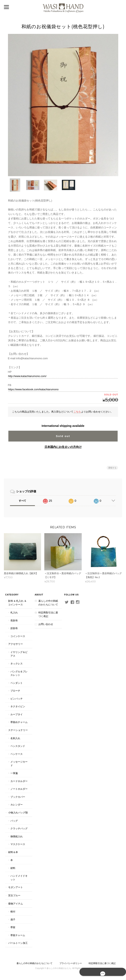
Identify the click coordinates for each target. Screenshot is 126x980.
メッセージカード (19, 763)
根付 (13, 911)
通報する (112, 467)
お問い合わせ (46, 624)
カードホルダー (19, 781)
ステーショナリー (18, 730)
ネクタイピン (18, 706)
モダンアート (15, 887)
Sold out (63, 436)
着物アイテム (15, 903)
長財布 (14, 620)
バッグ (14, 820)
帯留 (13, 927)
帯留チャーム (18, 935)
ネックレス (16, 663)
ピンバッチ (16, 698)
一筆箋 (14, 773)
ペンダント (16, 683)
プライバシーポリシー (71, 963)
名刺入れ (15, 738)
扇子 (13, 919)
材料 (13, 868)
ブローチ (15, 690)
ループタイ (16, 714)
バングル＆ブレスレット (19, 673)
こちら (77, 411)
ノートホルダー (19, 789)
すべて (22, 500)
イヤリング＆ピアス (19, 654)
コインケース (18, 636)
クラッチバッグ (19, 828)
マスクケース (18, 844)
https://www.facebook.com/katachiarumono (33, 389)
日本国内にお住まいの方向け (63, 446)
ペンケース (16, 754)
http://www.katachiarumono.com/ (27, 376)
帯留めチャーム (19, 722)
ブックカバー (18, 797)
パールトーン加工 (18, 943)
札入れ (14, 612)
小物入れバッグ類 (18, 812)
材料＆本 (13, 852)
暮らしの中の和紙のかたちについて (48, 602)
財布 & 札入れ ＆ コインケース (17, 602)
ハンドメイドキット (19, 878)
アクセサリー (15, 644)
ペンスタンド (18, 746)
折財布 (14, 628)
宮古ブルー (14, 895)
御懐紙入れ (16, 836)
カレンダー (16, 805)
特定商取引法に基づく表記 (48, 614)
